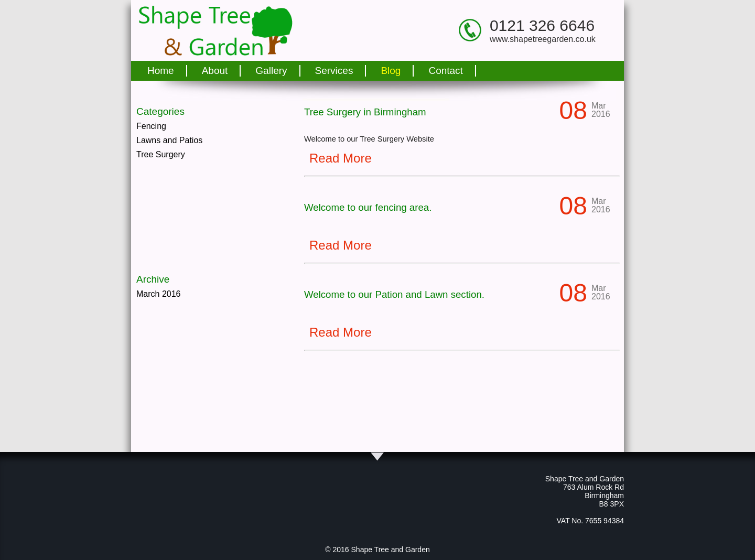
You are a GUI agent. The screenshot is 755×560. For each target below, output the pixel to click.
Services (334, 71)
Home (161, 71)
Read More (341, 158)
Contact (445, 71)
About (215, 71)
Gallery (271, 71)
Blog (391, 71)
